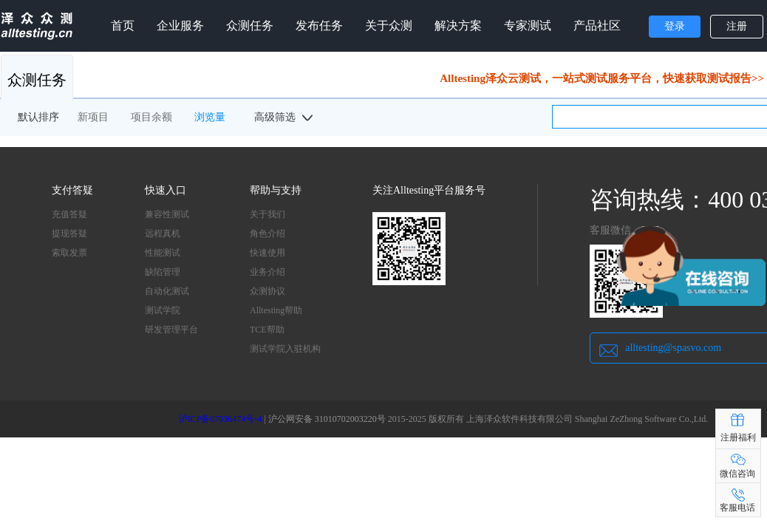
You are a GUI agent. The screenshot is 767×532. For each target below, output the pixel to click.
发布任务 (319, 25)
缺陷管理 (163, 272)
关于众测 (389, 25)
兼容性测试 (167, 214)
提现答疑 (69, 233)
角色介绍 (267, 233)
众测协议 (267, 291)
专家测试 (528, 25)
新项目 (93, 117)
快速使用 (267, 253)
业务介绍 (267, 272)
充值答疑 (69, 214)
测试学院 (163, 310)
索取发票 (69, 253)
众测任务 (250, 25)
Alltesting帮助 (276, 310)
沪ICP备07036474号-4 (221, 419)
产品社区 (597, 25)
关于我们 (267, 214)
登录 (675, 26)
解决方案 (458, 25)
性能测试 (163, 253)
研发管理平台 (171, 330)
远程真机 (163, 233)
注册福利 (738, 437)
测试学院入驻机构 (285, 349)
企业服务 (180, 25)
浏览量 (210, 117)
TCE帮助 (267, 330)
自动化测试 (167, 291)
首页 (123, 25)
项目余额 (151, 117)
